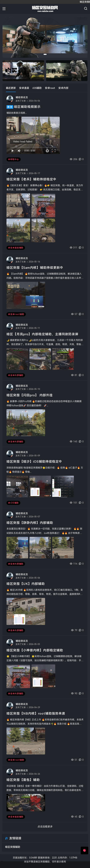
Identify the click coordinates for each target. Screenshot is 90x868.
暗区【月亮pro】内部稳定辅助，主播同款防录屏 (42, 334)
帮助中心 (14, 159)
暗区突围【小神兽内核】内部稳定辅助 (35, 650)
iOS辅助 (37, 88)
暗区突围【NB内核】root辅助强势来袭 (36, 714)
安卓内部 (63, 88)
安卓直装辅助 (16, 248)
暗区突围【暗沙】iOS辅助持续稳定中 (34, 462)
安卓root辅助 (16, 314)
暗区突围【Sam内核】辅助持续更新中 (35, 268)
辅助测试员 (22, 97)
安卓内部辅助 (16, 375)
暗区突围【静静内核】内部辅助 (30, 523)
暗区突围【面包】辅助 (23, 780)
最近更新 (11, 88)
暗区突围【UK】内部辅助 (26, 584)
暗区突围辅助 (13, 847)
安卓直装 (24, 88)
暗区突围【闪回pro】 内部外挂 (30, 395)
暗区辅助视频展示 (27, 107)
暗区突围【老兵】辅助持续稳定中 (31, 179)
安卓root (50, 88)
